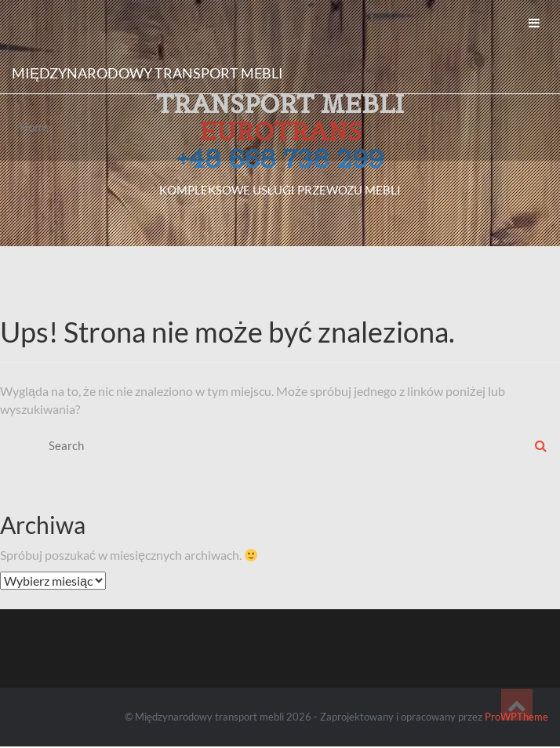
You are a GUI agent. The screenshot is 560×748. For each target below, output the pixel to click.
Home (35, 127)
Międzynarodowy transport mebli (147, 73)
